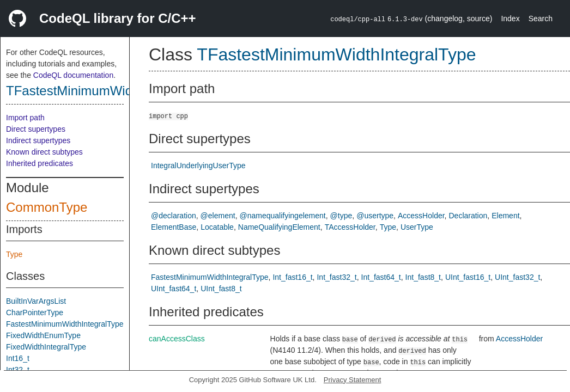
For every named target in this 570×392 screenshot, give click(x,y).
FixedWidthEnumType (43, 335)
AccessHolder (421, 216)
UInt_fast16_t (468, 277)
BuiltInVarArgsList (36, 301)
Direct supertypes (36, 129)
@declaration (174, 216)
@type (341, 216)
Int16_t (18, 358)
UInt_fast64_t (174, 289)
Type (14, 254)
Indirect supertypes (38, 140)
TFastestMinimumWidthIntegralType (111, 91)
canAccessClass (177, 339)
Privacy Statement (353, 380)
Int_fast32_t (336, 277)
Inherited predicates (40, 163)
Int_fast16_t (292, 277)
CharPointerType (35, 313)
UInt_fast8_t (221, 289)
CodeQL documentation (73, 75)
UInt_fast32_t (517, 277)
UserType (417, 227)
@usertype (375, 216)
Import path (25, 118)
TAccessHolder (350, 227)
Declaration (468, 216)
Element (505, 216)
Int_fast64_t (381, 277)
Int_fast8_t (423, 277)
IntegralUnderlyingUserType (198, 166)
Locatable (217, 227)
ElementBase (174, 227)
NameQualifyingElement (279, 227)
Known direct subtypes (44, 152)
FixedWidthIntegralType (46, 347)
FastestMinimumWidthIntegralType (65, 324)
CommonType (47, 207)
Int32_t (18, 370)
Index (510, 19)
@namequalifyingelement (283, 216)
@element (218, 216)
